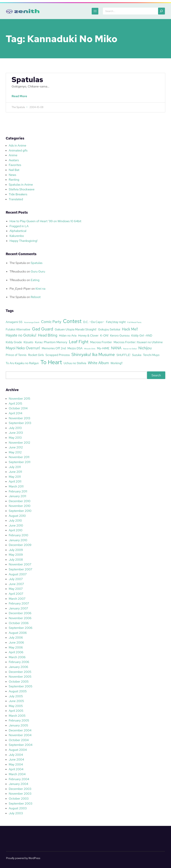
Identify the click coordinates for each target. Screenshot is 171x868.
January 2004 (18, 784)
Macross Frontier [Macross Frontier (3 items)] (101, 342)
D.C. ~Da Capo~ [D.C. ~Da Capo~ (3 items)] (94, 322)
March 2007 (17, 599)
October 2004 (19, 740)
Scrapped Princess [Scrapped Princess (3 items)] (58, 355)
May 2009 (16, 555)
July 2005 (16, 696)
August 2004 (18, 750)
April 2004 (16, 769)
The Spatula (18, 263)
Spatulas (27, 80)
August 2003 (18, 808)
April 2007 (16, 594)
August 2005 (18, 691)
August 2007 (18, 574)
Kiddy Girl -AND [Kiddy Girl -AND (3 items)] (142, 335)
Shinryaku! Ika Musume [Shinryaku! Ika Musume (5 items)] (93, 354)
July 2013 (15, 428)
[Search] (161, 11)
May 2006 (16, 647)
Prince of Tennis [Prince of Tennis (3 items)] (16, 355)
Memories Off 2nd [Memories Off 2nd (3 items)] (54, 348)
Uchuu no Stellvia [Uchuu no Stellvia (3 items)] (75, 363)
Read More (20, 98)
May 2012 (15, 452)
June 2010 (16, 525)
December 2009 (20, 545)
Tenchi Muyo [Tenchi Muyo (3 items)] (151, 355)
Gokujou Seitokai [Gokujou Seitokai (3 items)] (109, 329)
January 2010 (18, 540)
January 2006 (18, 667)
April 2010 (16, 530)
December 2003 (20, 789)
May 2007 (16, 589)
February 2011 (18, 491)
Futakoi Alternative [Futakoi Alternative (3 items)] (18, 329)
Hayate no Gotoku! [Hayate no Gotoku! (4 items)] (21, 335)
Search (156, 375)
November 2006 (20, 618)
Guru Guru (38, 271)
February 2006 (19, 662)
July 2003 (16, 813)
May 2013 (15, 438)
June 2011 (15, 472)
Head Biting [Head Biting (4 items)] (48, 335)
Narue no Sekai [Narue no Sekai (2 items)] (130, 349)
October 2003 (19, 799)
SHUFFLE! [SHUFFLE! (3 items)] (123, 355)
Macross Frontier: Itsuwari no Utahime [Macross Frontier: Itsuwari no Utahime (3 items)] (138, 342)
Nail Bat (14, 170)
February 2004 (19, 779)
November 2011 (19, 457)
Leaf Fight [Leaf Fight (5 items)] (79, 342)
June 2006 (16, 642)
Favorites (15, 165)
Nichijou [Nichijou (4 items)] (145, 348)
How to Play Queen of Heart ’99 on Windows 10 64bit (45, 221)
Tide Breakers (18, 194)
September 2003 (21, 803)
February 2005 (19, 720)
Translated (16, 199)
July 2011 (15, 467)
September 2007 (21, 569)
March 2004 (17, 774)
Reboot (36, 297)
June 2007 (16, 584)
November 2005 (20, 677)
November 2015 (19, 399)
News (12, 175)
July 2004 (16, 755)
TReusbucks (18, 271)
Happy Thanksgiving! (23, 241)
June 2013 (16, 433)
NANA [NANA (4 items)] (116, 348)
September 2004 (21, 745)
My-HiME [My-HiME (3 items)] (103, 348)
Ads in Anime (17, 145)
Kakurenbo (17, 236)
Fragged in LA (19, 226)
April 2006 (16, 652)
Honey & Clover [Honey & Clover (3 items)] (88, 335)
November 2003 (20, 794)
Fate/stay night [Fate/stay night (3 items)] (116, 322)
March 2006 (17, 657)
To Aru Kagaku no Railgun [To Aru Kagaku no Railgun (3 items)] (22, 363)
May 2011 (15, 477)
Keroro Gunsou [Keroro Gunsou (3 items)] (120, 335)
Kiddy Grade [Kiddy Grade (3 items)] (14, 342)
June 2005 (16, 701)
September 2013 (20, 423)
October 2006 (19, 623)
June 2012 (16, 447)
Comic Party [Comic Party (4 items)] (51, 322)
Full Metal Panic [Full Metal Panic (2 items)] (134, 322)
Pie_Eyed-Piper (20, 289)
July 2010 (15, 521)
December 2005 (20, 672)
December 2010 (20, 501)
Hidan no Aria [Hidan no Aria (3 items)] (68, 335)
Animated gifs (18, 150)
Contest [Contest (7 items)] (72, 321)
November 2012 (19, 443)
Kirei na (41, 289)
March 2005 (17, 716)
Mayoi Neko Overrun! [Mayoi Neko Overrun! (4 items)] (23, 348)
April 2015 (16, 404)
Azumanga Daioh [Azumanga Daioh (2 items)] (32, 322)
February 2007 (19, 603)
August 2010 (17, 516)
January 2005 (18, 725)
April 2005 (16, 711)
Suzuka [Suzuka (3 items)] (137, 355)
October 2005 (19, 682)
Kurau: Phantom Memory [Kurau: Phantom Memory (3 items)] (51, 342)
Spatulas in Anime (21, 185)
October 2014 (18, 408)
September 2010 (20, 511)
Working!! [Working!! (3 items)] (117, 363)
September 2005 (21, 686)
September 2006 (21, 628)
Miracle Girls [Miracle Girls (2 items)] (90, 349)
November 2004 (20, 735)
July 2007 (16, 579)
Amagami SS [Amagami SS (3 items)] (14, 322)
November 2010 (20, 506)
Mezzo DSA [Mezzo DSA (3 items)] (75, 348)
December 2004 (20, 730)
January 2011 (17, 496)
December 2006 (20, 613)
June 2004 (16, 759)
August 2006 (18, 633)
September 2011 (20, 462)
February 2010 (18, 535)
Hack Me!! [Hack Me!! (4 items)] (130, 329)
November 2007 (20, 564)
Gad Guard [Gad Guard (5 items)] (43, 329)
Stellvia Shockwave (22, 189)
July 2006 (16, 638)
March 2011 (16, 486)
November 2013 (19, 418)
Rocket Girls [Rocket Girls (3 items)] (36, 355)
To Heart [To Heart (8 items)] (51, 362)
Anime (13, 155)
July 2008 (16, 560)
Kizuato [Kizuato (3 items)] (28, 342)
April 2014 (16, 413)
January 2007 (18, 608)
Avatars (14, 160)
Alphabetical (18, 231)
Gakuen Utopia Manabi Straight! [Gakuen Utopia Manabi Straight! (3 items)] (76, 329)
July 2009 (16, 550)
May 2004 (16, 764)
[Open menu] (94, 11)
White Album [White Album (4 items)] (98, 363)
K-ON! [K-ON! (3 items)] (104, 335)
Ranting (14, 180)
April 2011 (15, 481)
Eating (35, 280)
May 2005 (16, 706)
